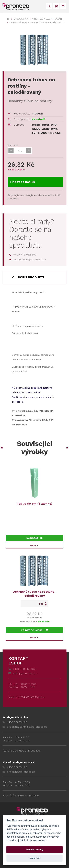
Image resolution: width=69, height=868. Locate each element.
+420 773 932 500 (23, 255)
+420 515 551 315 (15, 722)
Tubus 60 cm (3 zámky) (34, 504)
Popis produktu (32, 277)
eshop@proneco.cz (23, 673)
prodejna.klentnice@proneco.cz (25, 727)
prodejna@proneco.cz (19, 772)
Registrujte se (15, 195)
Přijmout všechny (34, 850)
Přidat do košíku (23, 182)
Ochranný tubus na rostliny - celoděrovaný (34, 594)
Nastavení (35, 858)
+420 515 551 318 (15, 767)
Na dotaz (34, 538)
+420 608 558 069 (22, 669)
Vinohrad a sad (41, 19)
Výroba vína (21, 19)
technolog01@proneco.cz (28, 259)
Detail (34, 545)
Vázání (58, 19)
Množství (13, 145)
